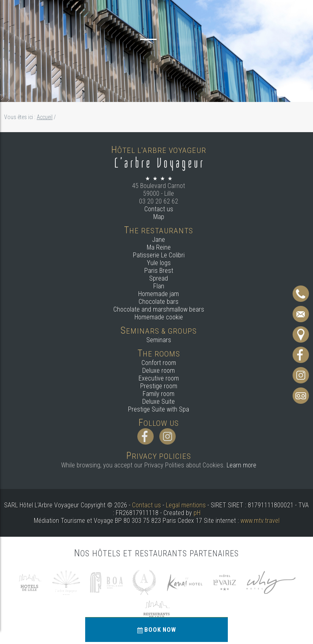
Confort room (159, 363)
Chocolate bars (159, 302)
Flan (159, 286)
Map (159, 217)
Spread (159, 278)
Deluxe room (159, 371)
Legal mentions (186, 505)
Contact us (159, 209)
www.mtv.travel (260, 521)
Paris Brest (159, 271)
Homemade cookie (159, 317)
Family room (159, 394)
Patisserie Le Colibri (159, 255)
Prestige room (159, 386)
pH (197, 513)
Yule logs (159, 263)
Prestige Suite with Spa (159, 409)
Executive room (159, 378)
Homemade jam (159, 294)
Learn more (241, 465)
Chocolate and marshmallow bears (159, 309)
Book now (157, 630)
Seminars (159, 340)
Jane (159, 240)
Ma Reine (159, 247)
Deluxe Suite (159, 402)
